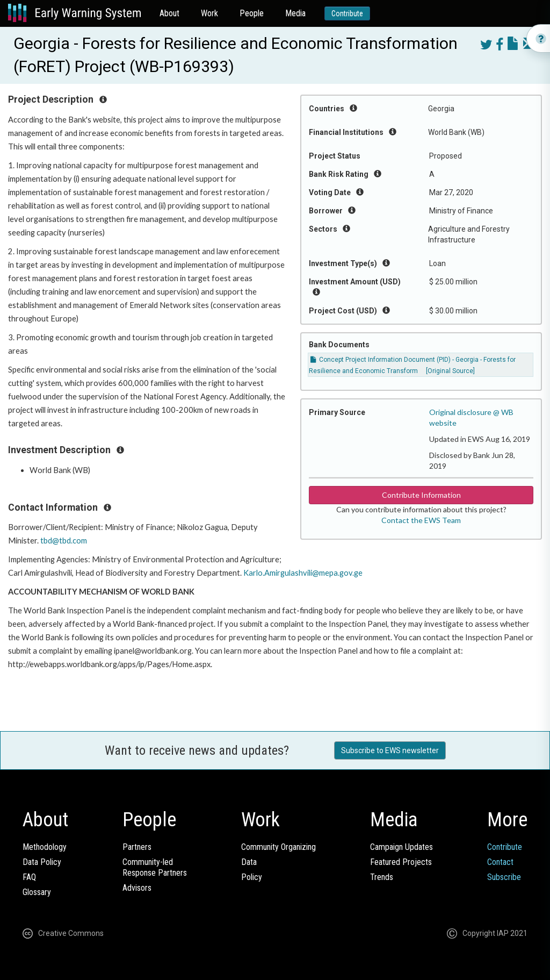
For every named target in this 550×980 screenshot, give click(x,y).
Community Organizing (278, 847)
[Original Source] (450, 371)
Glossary (37, 892)
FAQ (29, 877)
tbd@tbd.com (64, 541)
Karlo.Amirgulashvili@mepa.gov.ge (303, 573)
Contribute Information (421, 495)
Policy (252, 877)
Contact (500, 862)
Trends (382, 877)
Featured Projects (401, 862)
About (169, 13)
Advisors (137, 888)
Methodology (45, 847)
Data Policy (42, 862)
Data (249, 862)
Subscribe (504, 877)
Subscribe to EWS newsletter (390, 750)
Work (209, 13)
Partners (137, 847)
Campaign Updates (401, 847)
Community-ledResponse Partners (155, 867)
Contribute (347, 13)
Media (295, 13)
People (252, 13)
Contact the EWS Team (421, 520)
